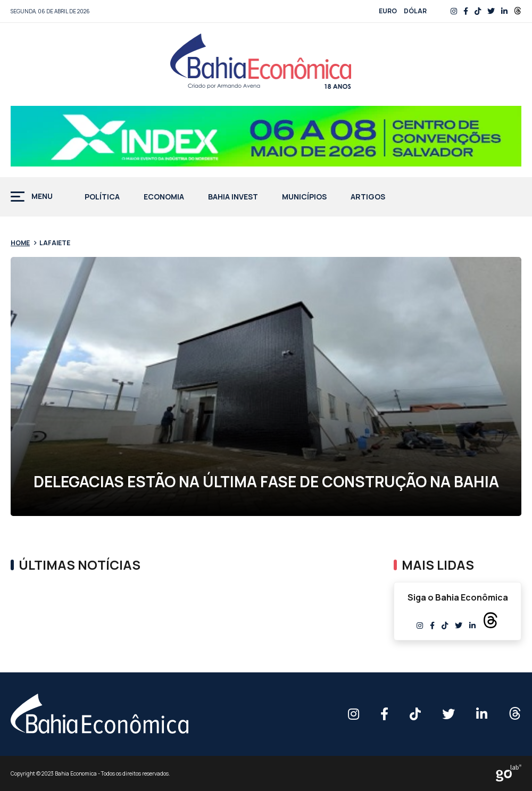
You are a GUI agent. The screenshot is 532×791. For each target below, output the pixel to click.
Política (102, 197)
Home (20, 243)
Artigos (368, 197)
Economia (164, 197)
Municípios (304, 197)
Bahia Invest (233, 197)
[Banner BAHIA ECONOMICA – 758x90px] (266, 136)
